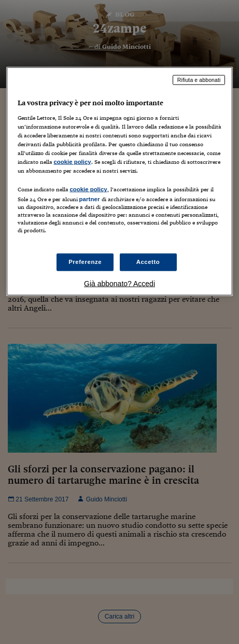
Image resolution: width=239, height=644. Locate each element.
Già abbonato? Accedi (119, 283)
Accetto (148, 261)
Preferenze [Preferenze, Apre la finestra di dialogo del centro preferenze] (85, 261)
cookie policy (73, 162)
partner (90, 199)
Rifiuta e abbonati (199, 80)
